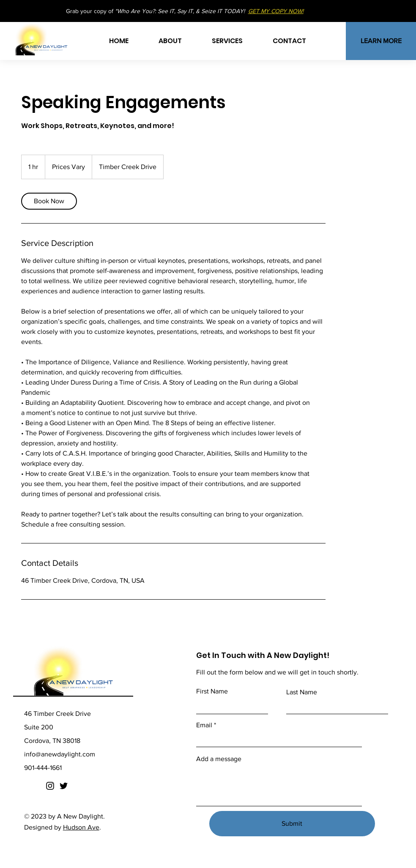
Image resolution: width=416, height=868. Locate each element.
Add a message (219, 759)
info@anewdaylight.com (60, 754)
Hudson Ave (81, 827)
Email (204, 725)
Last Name (302, 692)
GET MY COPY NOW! (276, 11)
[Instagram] (50, 786)
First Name (212, 691)
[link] (49, 201)
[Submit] (292, 824)
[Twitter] (64, 786)
